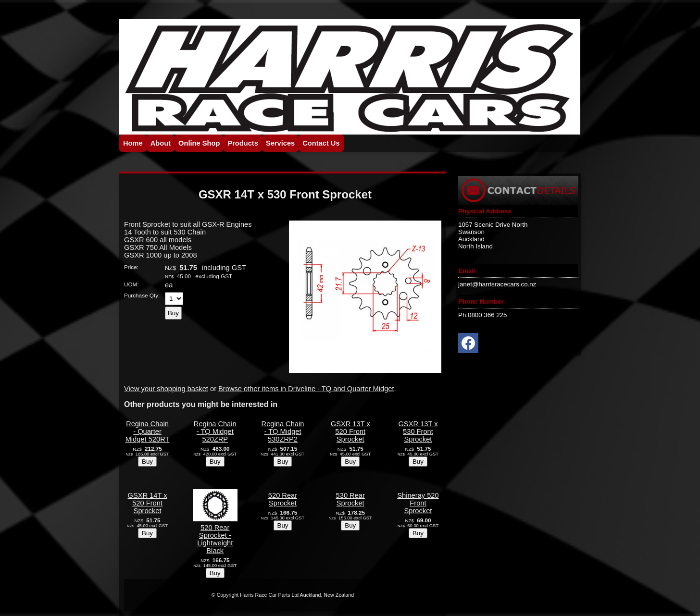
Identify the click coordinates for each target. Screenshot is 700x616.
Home (133, 143)
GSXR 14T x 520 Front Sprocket (148, 503)
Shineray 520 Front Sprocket (418, 503)
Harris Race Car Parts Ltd (269, 595)
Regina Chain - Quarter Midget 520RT (148, 431)
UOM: (131, 284)
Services (280, 143)
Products (243, 143)
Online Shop (199, 143)
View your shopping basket (166, 389)
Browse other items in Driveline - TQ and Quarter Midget (306, 389)
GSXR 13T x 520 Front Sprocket (350, 431)
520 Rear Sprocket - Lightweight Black (215, 539)
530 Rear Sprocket (350, 499)
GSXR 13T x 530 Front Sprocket (418, 431)
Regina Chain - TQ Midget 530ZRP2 (283, 431)
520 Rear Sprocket (283, 499)
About (161, 143)
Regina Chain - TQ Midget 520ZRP (215, 431)
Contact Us (321, 143)
